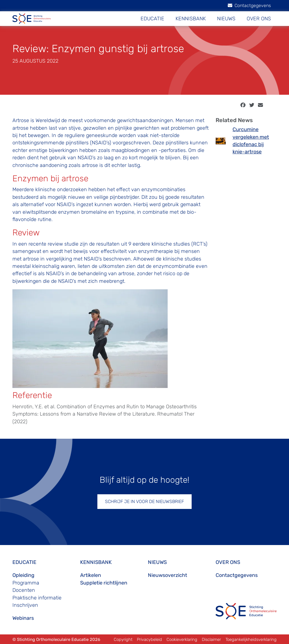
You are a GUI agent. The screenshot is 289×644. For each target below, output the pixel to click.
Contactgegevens (249, 5)
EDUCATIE (152, 19)
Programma (26, 583)
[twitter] (252, 105)
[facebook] (243, 105)
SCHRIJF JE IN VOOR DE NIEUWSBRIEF (144, 501)
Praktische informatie (37, 598)
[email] (260, 105)
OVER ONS (259, 19)
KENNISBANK (191, 19)
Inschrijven (25, 605)
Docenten (24, 590)
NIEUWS (226, 19)
